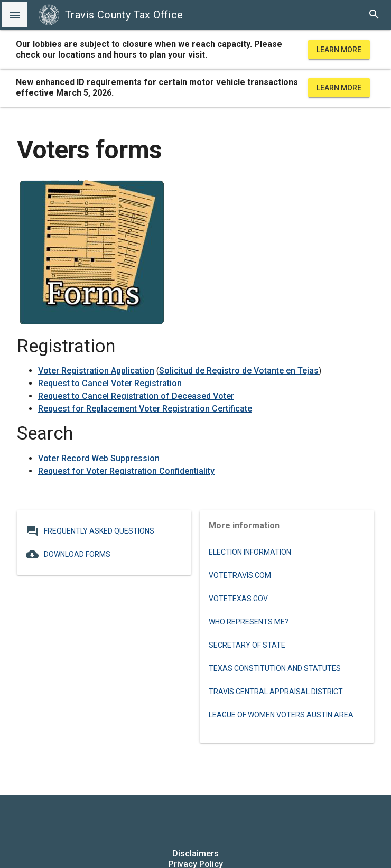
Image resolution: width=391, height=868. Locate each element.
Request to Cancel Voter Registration (110, 383)
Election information (250, 552)
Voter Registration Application (96, 371)
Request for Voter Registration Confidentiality (126, 471)
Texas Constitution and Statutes (275, 668)
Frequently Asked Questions (90, 531)
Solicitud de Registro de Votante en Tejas (239, 371)
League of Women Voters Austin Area (281, 715)
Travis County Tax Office (111, 15)
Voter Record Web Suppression (99, 458)
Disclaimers (196, 853)
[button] (15, 15)
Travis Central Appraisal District (276, 692)
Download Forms (68, 554)
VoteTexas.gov (238, 599)
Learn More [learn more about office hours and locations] (339, 50)
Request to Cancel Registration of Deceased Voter (136, 396)
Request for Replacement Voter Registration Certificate (145, 409)
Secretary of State (247, 645)
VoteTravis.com (240, 575)
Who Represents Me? (249, 622)
